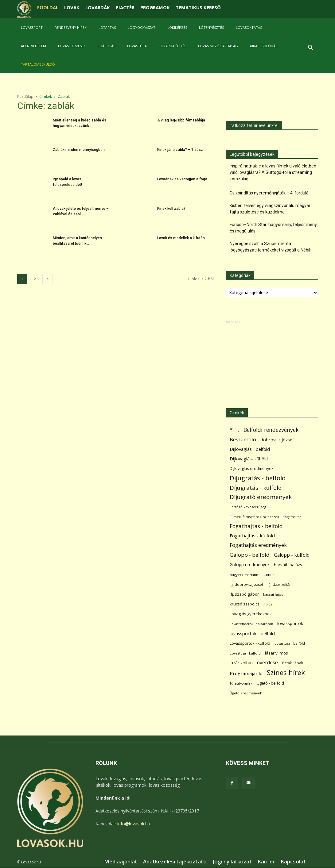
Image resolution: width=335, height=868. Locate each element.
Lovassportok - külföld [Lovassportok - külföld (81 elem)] (250, 643)
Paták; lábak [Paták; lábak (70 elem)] (293, 663)
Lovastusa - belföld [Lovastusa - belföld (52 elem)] (290, 643)
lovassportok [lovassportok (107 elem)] (290, 623)
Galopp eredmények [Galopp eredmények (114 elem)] (250, 565)
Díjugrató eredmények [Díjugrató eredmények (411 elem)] (261, 497)
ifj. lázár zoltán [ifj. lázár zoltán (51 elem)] (279, 584)
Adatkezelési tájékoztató (175, 862)
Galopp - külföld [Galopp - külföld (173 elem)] (292, 555)
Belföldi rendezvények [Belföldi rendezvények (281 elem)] (271, 430)
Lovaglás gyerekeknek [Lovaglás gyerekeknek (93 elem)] (251, 614)
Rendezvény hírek (71, 27)
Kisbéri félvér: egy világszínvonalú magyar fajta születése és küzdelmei (270, 209)
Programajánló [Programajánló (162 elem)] (246, 673)
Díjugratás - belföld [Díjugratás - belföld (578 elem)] (258, 478)
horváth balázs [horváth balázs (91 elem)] (288, 565)
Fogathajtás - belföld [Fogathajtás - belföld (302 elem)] (256, 526)
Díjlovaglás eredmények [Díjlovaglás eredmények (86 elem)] (252, 468)
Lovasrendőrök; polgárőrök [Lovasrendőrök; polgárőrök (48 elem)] (251, 624)
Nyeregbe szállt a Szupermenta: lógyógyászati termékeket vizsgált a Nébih (271, 247)
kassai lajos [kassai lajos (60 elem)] (273, 594)
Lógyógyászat (142, 27)
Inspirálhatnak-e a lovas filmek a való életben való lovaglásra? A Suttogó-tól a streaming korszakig (273, 172)
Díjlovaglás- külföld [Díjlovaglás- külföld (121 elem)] (249, 459)
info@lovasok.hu (134, 824)
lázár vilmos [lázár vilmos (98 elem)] (277, 653)
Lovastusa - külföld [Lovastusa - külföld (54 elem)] (245, 653)
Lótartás (107, 27)
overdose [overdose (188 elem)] (267, 663)
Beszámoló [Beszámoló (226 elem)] (243, 439)
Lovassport (32, 27)
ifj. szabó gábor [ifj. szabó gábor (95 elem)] (244, 594)
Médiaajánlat (121, 862)
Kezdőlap (25, 96)
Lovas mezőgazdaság (218, 46)
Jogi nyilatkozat (232, 862)
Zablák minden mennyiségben (79, 150)
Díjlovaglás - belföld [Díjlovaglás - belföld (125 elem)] (250, 449)
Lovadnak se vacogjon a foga (182, 179)
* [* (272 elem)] (231, 430)
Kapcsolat (293, 862)
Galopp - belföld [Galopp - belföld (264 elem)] (250, 555)
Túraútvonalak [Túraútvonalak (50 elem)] (241, 683)
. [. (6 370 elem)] (238, 429)
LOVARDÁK (98, 7)
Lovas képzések (72, 46)
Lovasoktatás (249, 27)
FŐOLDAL (48, 7)
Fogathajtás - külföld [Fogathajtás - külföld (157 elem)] (252, 536)
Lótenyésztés (211, 27)
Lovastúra (137, 46)
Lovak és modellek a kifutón (181, 238)
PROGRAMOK (155, 7)
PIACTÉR (125, 7)
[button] (311, 48)
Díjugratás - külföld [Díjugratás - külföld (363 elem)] (256, 488)
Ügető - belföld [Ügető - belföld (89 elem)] (270, 683)
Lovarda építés (172, 46)
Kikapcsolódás (264, 46)
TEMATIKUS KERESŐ (198, 7)
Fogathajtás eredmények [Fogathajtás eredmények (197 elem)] (258, 545)
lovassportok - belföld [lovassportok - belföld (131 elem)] (252, 634)
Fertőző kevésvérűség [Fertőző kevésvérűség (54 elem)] (248, 507)
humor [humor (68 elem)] (268, 575)
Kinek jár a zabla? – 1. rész (180, 150)
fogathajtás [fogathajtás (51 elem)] (292, 517)
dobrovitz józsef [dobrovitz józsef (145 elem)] (277, 440)
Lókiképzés (177, 27)
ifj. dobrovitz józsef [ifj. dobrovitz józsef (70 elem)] (246, 584)
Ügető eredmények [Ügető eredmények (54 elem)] (246, 693)
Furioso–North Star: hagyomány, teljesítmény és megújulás (273, 228)
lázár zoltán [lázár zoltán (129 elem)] (241, 663)
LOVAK (72, 7)
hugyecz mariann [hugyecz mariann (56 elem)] (244, 575)
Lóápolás (106, 46)
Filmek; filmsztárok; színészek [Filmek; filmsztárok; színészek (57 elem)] (254, 517)
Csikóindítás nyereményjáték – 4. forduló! (270, 193)
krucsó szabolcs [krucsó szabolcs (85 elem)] (245, 604)
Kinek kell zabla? (171, 209)
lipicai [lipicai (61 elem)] (269, 604)
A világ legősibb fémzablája (181, 120)
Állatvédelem (33, 46)
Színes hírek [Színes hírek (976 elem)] (286, 672)
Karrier (266, 862)
